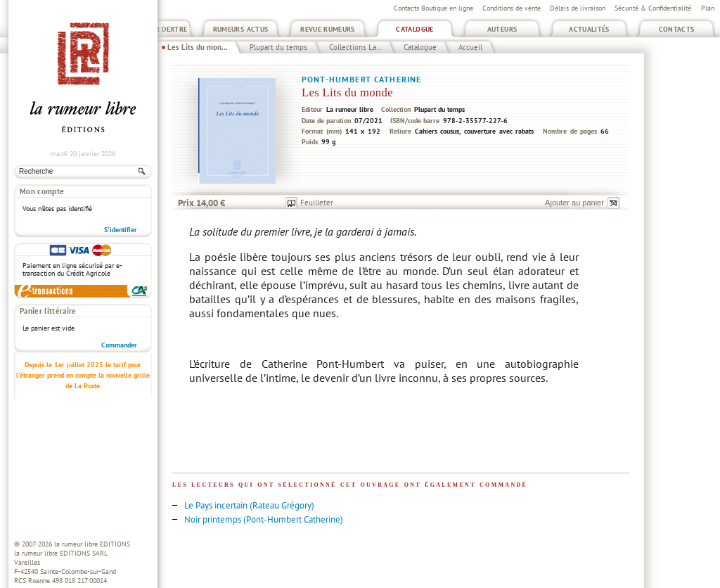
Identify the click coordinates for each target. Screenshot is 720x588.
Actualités (589, 29)
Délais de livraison (578, 8)
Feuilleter (317, 203)
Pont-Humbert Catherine (361, 79)
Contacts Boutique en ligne (433, 8)
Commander (119, 345)
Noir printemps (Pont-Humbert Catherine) (264, 519)
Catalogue (414, 29)
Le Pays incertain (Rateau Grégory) (249, 505)
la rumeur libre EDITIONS (92, 544)
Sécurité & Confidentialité (653, 8)
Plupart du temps (278, 47)
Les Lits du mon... (198, 47)
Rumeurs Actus (241, 29)
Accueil (470, 47)
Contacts (677, 29)
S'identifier (121, 230)
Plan (708, 8)
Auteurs (502, 29)
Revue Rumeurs (328, 29)
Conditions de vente (512, 8)
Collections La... (355, 47)
